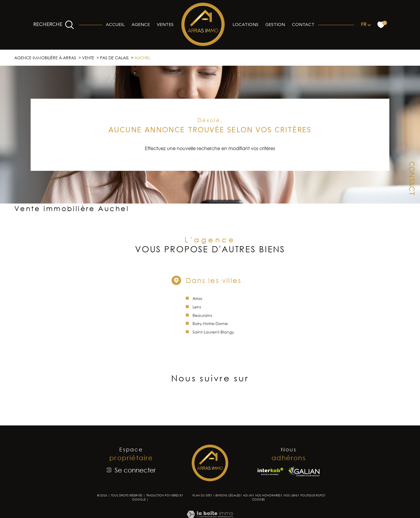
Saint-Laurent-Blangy (213, 336)
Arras (197, 302)
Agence (141, 25)
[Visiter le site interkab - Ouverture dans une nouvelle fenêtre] (270, 471)
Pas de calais (114, 58)
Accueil (115, 25)
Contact (303, 25)
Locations (245, 25)
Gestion (275, 25)
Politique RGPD (312, 495)
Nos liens (290, 495)
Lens (197, 311)
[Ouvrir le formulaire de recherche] (54, 25)
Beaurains (202, 319)
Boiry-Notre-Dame (210, 327)
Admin (248, 495)
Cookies (258, 499)
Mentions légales (227, 495)
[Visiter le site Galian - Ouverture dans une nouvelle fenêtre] (304, 471)
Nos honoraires (268, 495)
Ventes (165, 25)
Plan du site (201, 495)
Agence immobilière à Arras (45, 58)
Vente (88, 58)
